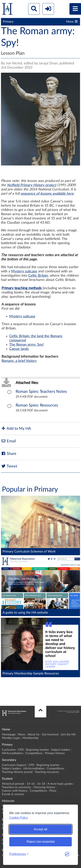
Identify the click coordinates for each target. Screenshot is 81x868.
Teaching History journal (17, 772)
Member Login (11, 738)
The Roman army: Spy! (27, 345)
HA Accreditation (13, 753)
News (22, 735)
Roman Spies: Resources (37, 405)
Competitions (34, 753)
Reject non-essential (41, 842)
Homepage (9, 735)
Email (8, 441)
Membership (30, 738)
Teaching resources (47, 772)
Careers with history (15, 791)
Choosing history (44, 787)
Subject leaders (61, 750)
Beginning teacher (37, 750)
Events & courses (13, 794)
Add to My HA (16, 428)
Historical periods (13, 784)
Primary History (55, 753)
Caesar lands (19, 349)
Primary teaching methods (22, 288)
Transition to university (16, 787)
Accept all (40, 829)
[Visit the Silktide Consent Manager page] (67, 854)
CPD (21, 750)
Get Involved (50, 735)
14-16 (31, 784)
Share (9, 454)
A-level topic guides (60, 784)
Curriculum (9, 750)
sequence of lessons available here (47, 194)
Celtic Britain (38, 276)
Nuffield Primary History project (32, 185)
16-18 (41, 784)
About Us (34, 735)
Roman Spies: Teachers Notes (41, 392)
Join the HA (68, 735)
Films (53, 791)
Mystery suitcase (24, 271)
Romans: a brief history (19, 361)
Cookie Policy (19, 818)
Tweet (9, 466)
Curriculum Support (14, 765)
